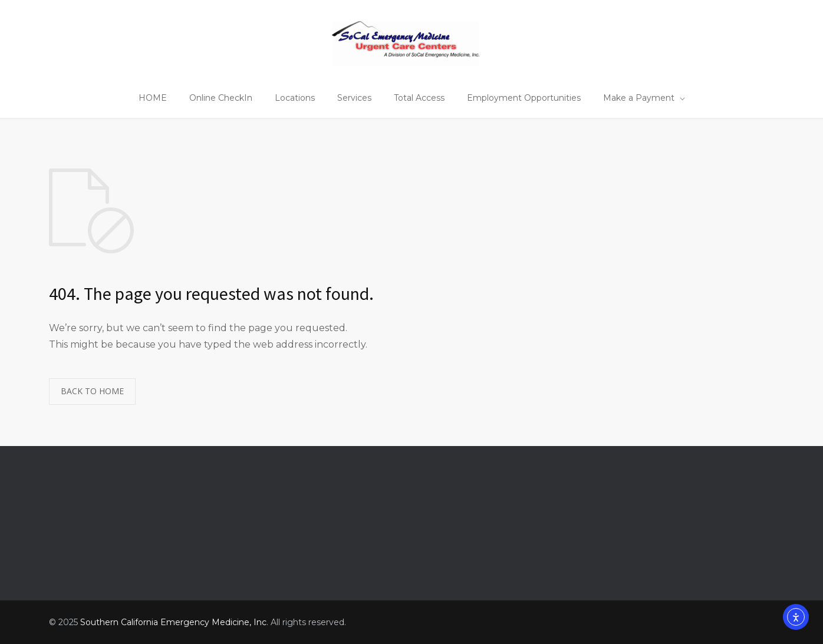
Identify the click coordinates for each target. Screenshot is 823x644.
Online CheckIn (221, 98)
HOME (153, 98)
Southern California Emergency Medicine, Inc (173, 622)
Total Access (419, 98)
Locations (295, 98)
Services (354, 98)
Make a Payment (639, 98)
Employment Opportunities (524, 98)
